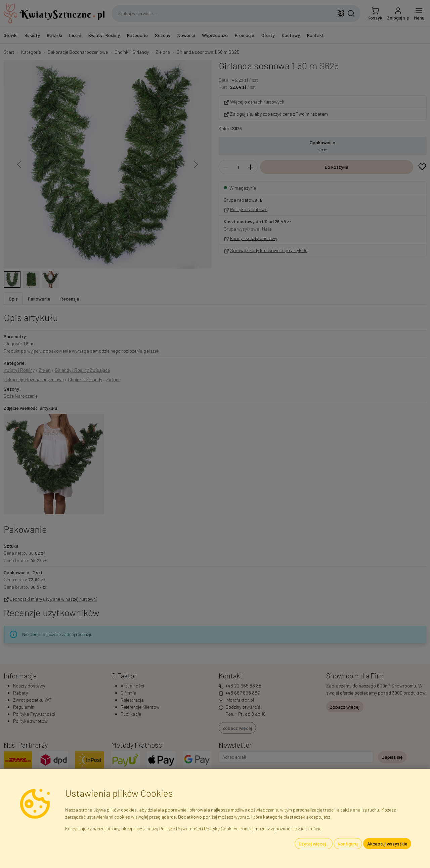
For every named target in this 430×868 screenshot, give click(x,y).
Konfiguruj (348, 844)
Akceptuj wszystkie (387, 844)
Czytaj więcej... (314, 844)
